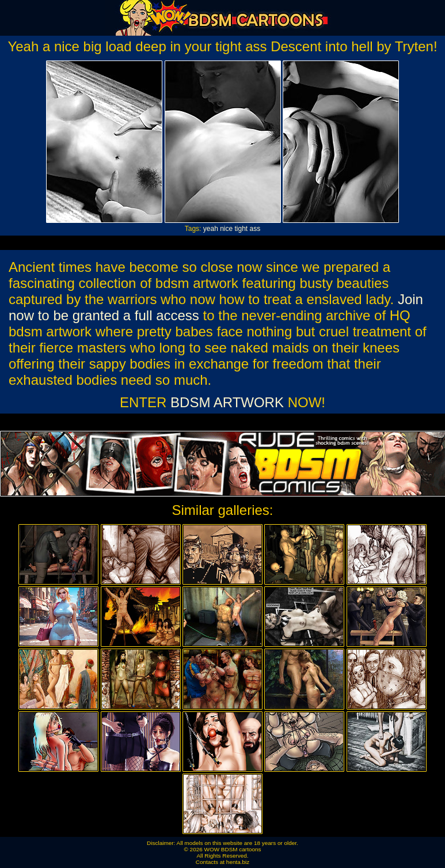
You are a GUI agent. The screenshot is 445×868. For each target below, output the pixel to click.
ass (255, 229)
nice (226, 229)
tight (241, 229)
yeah (211, 229)
